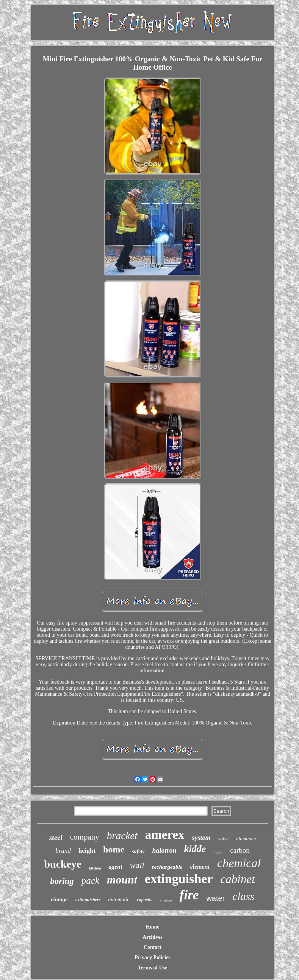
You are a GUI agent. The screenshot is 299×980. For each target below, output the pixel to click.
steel (56, 837)
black (218, 852)
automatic (119, 900)
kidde (195, 849)
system (201, 838)
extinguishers (88, 900)
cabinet (238, 879)
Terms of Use (152, 968)
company (85, 837)
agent (115, 867)
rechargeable (167, 867)
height (87, 851)
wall (137, 865)
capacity (145, 900)
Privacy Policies (152, 957)
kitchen (95, 868)
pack (90, 881)
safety (138, 851)
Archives (153, 937)
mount (122, 880)
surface (166, 901)
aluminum (246, 839)
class (243, 896)
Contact (153, 947)
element (200, 867)
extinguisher (179, 879)
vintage (59, 899)
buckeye (63, 864)
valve (223, 839)
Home (153, 927)
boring (62, 881)
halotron (164, 851)
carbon (240, 850)
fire (189, 895)
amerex (165, 835)
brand (63, 851)
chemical (239, 863)
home (114, 849)
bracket (122, 836)
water (215, 898)
